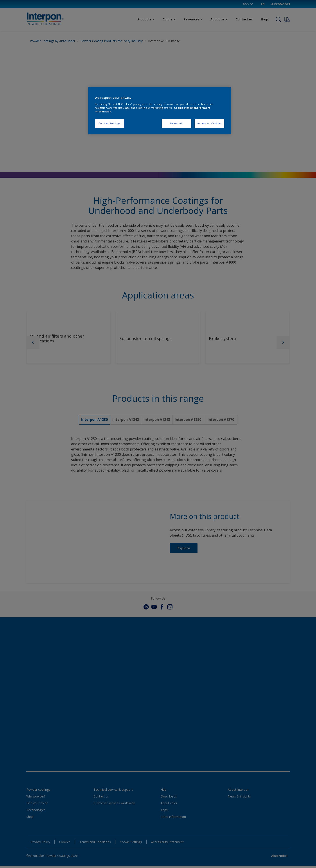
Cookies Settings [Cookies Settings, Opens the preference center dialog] (110, 123)
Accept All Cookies (209, 123)
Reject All (177, 123)
